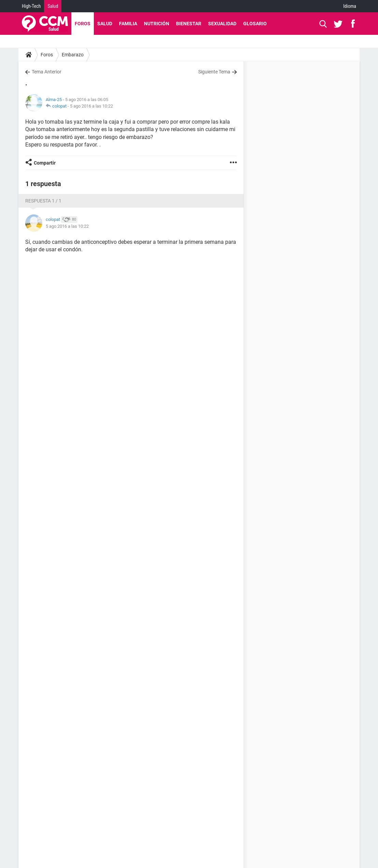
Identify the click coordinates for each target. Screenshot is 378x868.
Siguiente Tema (214, 72)
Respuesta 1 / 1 (43, 201)
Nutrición (157, 24)
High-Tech (31, 6)
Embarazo (73, 55)
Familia (128, 24)
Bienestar (189, 24)
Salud (53, 6)
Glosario (255, 24)
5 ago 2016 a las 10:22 (91, 106)
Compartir (45, 163)
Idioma (350, 6)
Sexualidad (222, 24)
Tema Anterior (47, 72)
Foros (83, 24)
